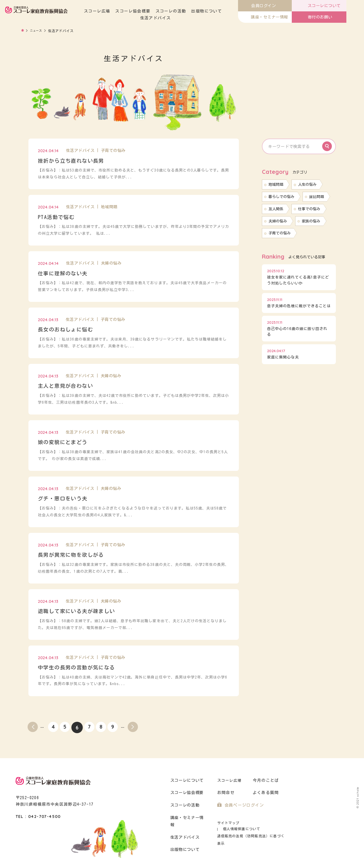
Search (327, 146)
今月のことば (265, 781)
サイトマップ (228, 823)
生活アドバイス (177, 18)
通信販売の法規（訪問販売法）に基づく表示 (252, 830)
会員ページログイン (243, 805)
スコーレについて (187, 781)
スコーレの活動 (193, 11)
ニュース (37, 31)
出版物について (228, 11)
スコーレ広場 (119, 11)
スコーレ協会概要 (155, 11)
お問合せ (225, 793)
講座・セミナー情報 (189, 818)
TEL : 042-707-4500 (38, 817)
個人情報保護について (265, 823)
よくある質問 (265, 793)
